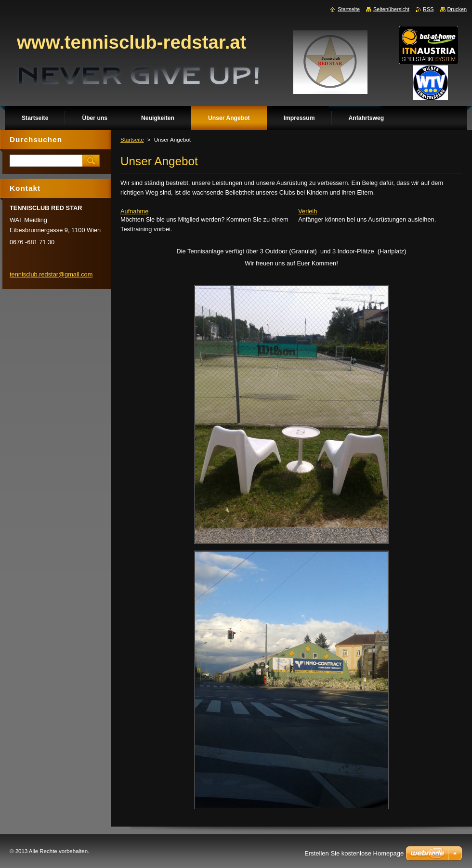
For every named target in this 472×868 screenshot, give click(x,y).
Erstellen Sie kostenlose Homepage (354, 853)
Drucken (457, 9)
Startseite (132, 140)
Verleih (308, 211)
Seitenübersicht (391, 9)
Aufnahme (134, 211)
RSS (428, 9)
